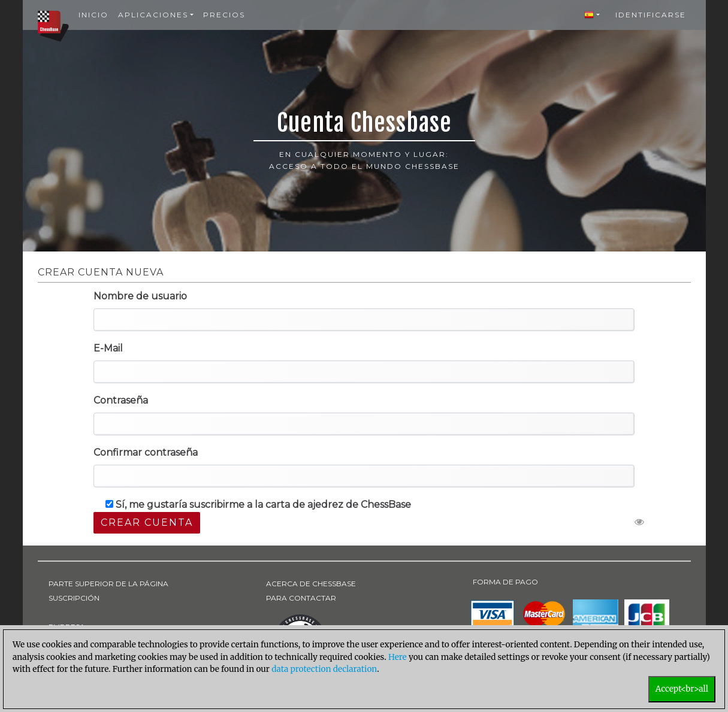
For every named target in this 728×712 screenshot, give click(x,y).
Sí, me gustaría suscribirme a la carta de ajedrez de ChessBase (258, 505)
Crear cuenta (147, 522)
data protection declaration (324, 669)
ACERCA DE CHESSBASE (311, 584)
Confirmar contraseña (146, 452)
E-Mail (108, 348)
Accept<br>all (682, 689)
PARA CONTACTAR (301, 598)
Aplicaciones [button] (153, 15)
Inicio (93, 15)
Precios (224, 15)
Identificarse (651, 15)
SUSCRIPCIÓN (74, 598)
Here (398, 657)
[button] (592, 15)
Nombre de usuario (140, 296)
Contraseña (121, 400)
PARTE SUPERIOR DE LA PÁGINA (108, 584)
